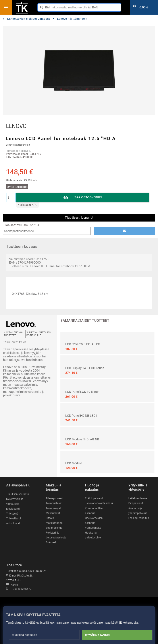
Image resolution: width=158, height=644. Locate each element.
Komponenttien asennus (94, 511)
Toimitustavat (54, 503)
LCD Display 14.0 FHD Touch (85, 368)
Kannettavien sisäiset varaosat (26, 19)
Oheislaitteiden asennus (94, 521)
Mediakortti (13, 509)
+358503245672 (19, 589)
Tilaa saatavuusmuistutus (21, 225)
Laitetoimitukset (138, 498)
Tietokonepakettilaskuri (99, 503)
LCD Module (74, 463)
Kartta (12, 585)
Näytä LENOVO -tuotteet (13, 334)
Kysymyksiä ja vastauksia (15, 501)
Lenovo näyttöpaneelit (70, 19)
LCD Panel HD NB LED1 (81, 416)
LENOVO (16, 126)
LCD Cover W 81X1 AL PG (83, 344)
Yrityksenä (12, 514)
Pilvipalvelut (136, 503)
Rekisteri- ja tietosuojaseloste (56, 535)
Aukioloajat (13, 523)
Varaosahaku (93, 528)
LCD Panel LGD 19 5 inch (82, 392)
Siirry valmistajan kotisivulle (39, 334)
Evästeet (51, 542)
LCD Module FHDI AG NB (82, 439)
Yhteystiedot (14, 519)
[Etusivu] (22, 13)
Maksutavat (53, 513)
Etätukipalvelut (94, 498)
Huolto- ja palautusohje (93, 535)
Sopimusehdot (55, 528)
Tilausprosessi (54, 498)
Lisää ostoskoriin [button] (87, 197)
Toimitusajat (53, 508)
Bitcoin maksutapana (54, 521)
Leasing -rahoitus (139, 518)
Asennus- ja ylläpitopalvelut (138, 511)
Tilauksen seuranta (18, 494)
